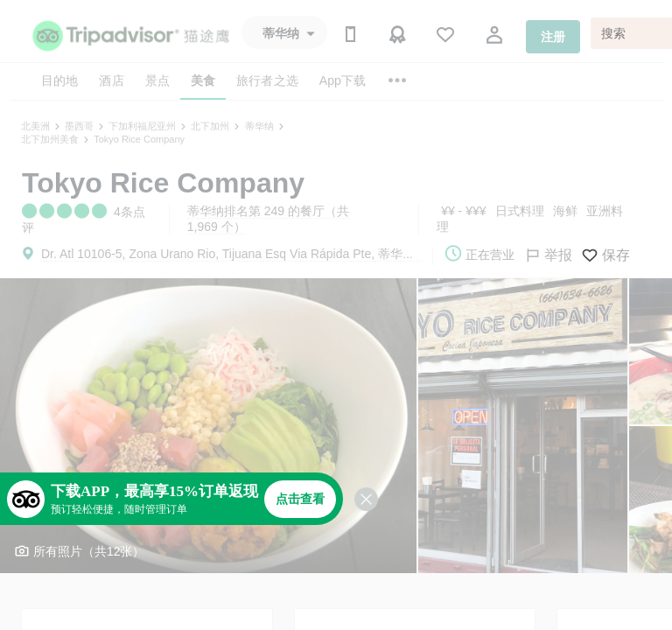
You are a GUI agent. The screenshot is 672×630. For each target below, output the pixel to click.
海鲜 (565, 211)
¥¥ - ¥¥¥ (463, 211)
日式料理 (520, 211)
